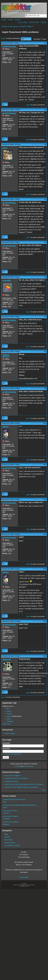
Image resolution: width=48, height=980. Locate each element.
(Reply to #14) (27, 621)
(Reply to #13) (26, 569)
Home (4, 20)
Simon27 (7, 660)
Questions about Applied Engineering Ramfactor (22, 787)
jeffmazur (6, 824)
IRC (8, 709)
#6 (45, 277)
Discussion (14, 26)
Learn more (7, 724)
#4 (45, 199)
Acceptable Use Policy (12, 846)
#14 (45, 569)
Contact (43, 22)
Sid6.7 (5, 808)
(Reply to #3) (25, 199)
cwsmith (7, 281)
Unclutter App (28, 766)
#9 (45, 389)
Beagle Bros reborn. (12, 781)
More (44, 790)
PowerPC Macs (26, 26)
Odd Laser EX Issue (10, 811)
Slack (9, 719)
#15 (45, 621)
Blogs (6, 834)
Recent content (10, 733)
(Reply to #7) (25, 352)
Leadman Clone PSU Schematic (16, 778)
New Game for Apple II (13, 776)
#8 (45, 352)
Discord (10, 714)
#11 (45, 465)
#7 (45, 317)
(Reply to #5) (25, 277)
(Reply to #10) (26, 465)
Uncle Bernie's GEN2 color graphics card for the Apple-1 (24, 784)
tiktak (5, 802)
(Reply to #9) (25, 423)
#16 (45, 656)
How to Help (24, 877)
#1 (45, 43)
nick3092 (6, 813)
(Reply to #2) (26, 145)
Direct (17, 766)
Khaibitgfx (6, 819)
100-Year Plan (34, 22)
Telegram (10, 721)
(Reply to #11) (26, 499)
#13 (45, 534)
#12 (45, 499)
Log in (3, 38)
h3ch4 (5, 427)
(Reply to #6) (25, 317)
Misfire (9, 716)
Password (7, 749)
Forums (11, 20)
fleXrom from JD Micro (11, 822)
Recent (18, 20)
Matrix (9, 711)
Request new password (13, 754)
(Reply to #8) (25, 389)
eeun (5, 148)
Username (7, 743)
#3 (45, 145)
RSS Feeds (8, 840)
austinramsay (9, 46)
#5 (45, 242)
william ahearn (6, 356)
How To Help (23, 22)
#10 (45, 423)
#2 (45, 110)
